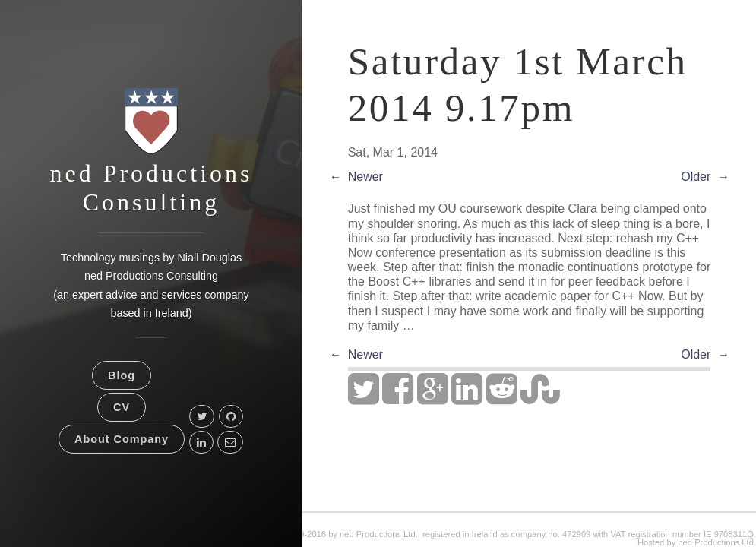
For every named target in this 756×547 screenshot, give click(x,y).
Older (696, 177)
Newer (365, 177)
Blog (122, 375)
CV (122, 407)
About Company (122, 439)
